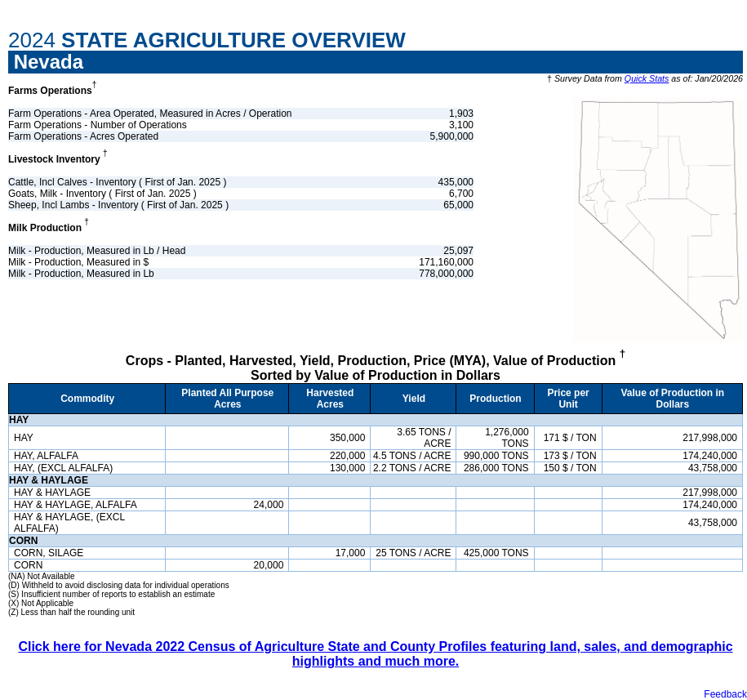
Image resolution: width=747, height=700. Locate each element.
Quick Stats (647, 78)
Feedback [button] (725, 694)
